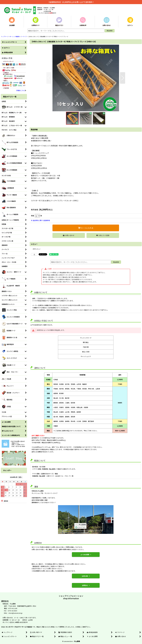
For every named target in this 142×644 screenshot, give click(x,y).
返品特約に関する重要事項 (40, 220)
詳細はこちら (21, 90)
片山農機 (77, 641)
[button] (49, 78)
